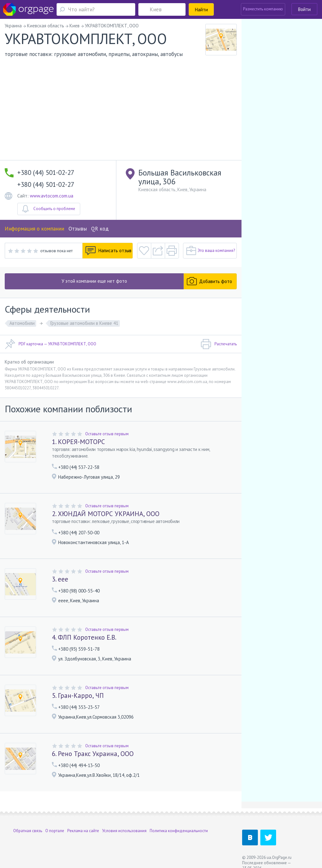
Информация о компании (34, 229)
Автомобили (22, 323)
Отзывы (78, 229)
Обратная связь (28, 831)
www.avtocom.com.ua (52, 196)
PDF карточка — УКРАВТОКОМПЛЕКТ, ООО (50, 344)
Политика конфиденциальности (179, 831)
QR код (100, 229)
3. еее (60, 579)
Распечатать (219, 344)
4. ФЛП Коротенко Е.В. (84, 637)
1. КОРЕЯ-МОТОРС (78, 442)
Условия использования (124, 831)
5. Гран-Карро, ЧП (78, 696)
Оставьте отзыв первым (107, 434)
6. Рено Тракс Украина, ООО (93, 754)
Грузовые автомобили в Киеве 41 (84, 323)
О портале (55, 831)
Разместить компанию (263, 9)
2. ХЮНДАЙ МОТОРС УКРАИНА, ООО (106, 514)
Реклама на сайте (83, 831)
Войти (304, 9)
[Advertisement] (121, 113)
